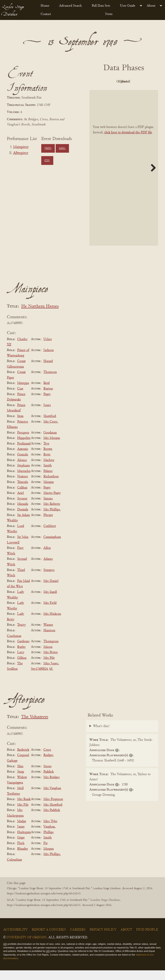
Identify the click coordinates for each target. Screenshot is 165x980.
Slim (20, 776)
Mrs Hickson (52, 624)
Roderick (23, 759)
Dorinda (23, 519)
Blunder (23, 858)
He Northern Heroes (40, 316)
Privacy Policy (103, 939)
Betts (47, 464)
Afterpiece (21, 153)
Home (45, 6)
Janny (21, 836)
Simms (48, 508)
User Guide (128, 6)
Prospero (23, 442)
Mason (48, 657)
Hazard (48, 371)
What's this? (101, 736)
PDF (111, 82)
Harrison (49, 640)
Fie (46, 853)
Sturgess (49, 580)
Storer (47, 776)
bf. (51, 679)
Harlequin (24, 842)
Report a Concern (49, 939)
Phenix (48, 525)
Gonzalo (23, 464)
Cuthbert (50, 536)
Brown (48, 459)
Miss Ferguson (53, 809)
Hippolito (24, 448)
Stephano (24, 475)
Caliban (22, 497)
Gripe (21, 848)
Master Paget (52, 503)
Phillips (49, 842)
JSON (48, 148)
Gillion (22, 668)
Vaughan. (50, 836)
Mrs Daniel (51, 591)
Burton (48, 398)
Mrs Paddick (52, 820)
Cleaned (111, 91)
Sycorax (22, 508)
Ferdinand (24, 453)
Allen (47, 558)
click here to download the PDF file (128, 142)
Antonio (23, 459)
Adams (48, 569)
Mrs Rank (24, 809)
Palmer (48, 481)
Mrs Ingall (50, 602)
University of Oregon (27, 947)
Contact (46, 14)
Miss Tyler (50, 831)
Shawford (50, 426)
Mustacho (24, 481)
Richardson (51, 486)
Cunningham (52, 547)
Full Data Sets (101, 6)
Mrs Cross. (51, 431)
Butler (21, 657)
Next (152, 177)
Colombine (15, 869)
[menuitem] (46, 6)
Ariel (21, 503)
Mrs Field (50, 613)
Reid (47, 393)
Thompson (51, 651)
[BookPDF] (124, 177)
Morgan (49, 492)
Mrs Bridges (52, 787)
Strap (21, 781)
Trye (46, 453)
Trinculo (23, 492)
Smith (48, 475)
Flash (21, 853)
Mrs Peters (51, 662)
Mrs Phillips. (52, 519)
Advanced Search (70, 6)
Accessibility (15, 939)
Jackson (49, 360)
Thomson (50, 382)
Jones (47, 415)
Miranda (23, 514)
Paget (47, 404)
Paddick (49, 781)
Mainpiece (21, 147)
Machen (49, 470)
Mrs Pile (49, 668)
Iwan (20, 426)
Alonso (22, 470)
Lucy (21, 662)
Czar (20, 398)
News (109, 14)
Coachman (14, 646)
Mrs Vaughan (52, 798)
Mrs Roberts (52, 514)
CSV (47, 161)
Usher (48, 349)
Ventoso (23, 486)
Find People (147, 939)
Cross (47, 759)
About (151, 6)
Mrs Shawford (53, 814)
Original (135, 82)
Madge (22, 831)
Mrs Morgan (52, 448)
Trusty (21, 635)
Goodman (50, 442)
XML (62, 148)
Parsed (134, 91)
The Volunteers (35, 727)
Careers (78, 939)
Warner (48, 635)
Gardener (23, 651)
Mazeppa (23, 393)
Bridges (48, 765)
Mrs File (23, 814)
